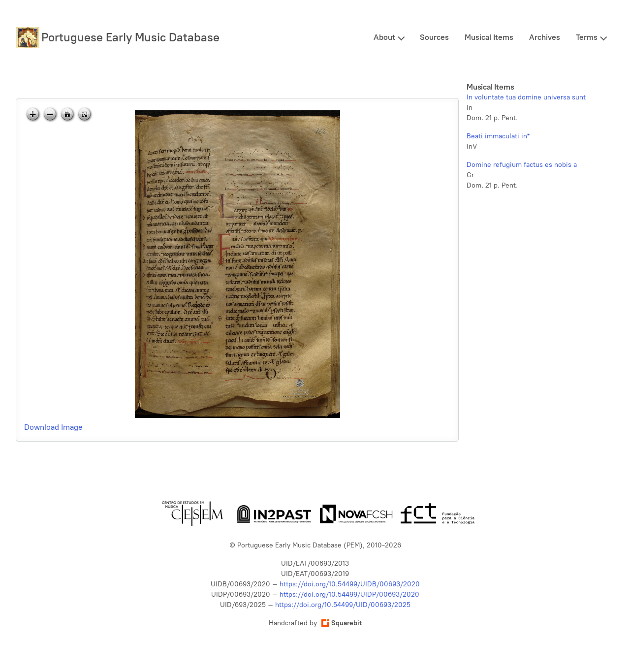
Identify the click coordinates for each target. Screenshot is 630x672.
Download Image (53, 427)
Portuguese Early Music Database (130, 37)
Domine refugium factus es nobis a (522, 165)
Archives (545, 37)
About (384, 37)
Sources (434, 37)
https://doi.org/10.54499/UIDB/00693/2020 (350, 584)
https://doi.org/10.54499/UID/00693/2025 (343, 605)
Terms (587, 37)
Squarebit (342, 623)
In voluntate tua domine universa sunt (526, 97)
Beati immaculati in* (498, 136)
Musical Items (489, 37)
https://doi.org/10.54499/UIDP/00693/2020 (349, 594)
